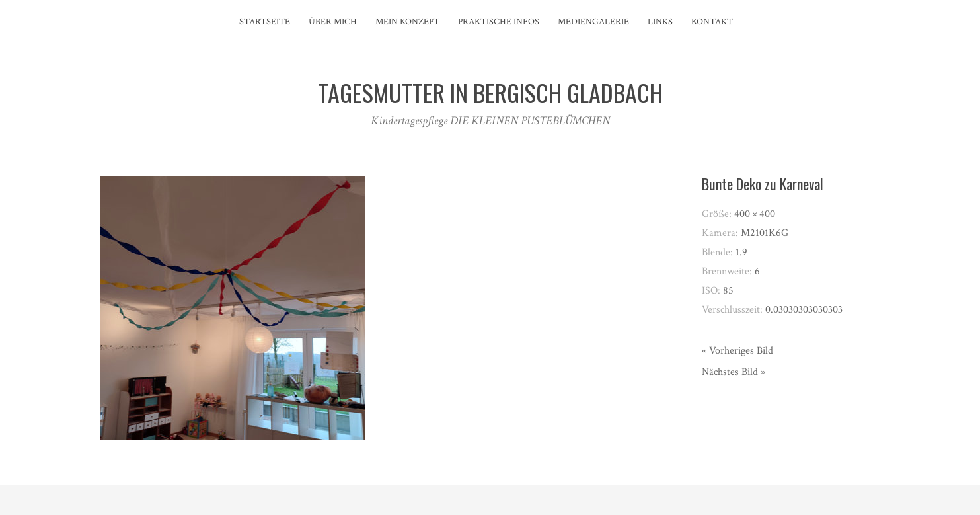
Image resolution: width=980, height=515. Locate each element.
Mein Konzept (407, 22)
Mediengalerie (593, 22)
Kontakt (712, 22)
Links (660, 22)
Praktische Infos (499, 22)
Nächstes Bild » (734, 372)
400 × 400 (755, 214)
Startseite (265, 22)
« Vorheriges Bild (737, 351)
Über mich (333, 22)
